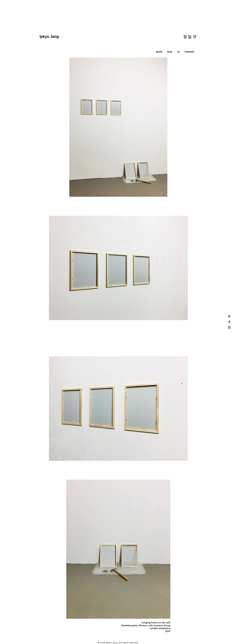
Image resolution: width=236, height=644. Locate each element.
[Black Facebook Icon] (229, 322)
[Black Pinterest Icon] (229, 317)
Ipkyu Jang (50, 37)
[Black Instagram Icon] (229, 327)
